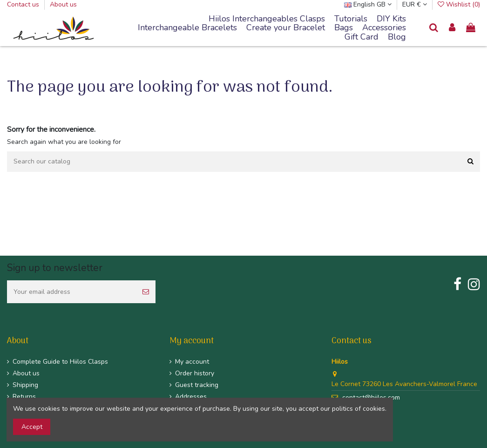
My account (192, 362)
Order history (195, 373)
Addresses (191, 397)
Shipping (25, 385)
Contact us (24, 4)
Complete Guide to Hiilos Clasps (60, 362)
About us (63, 4)
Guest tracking (197, 385)
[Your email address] (71, 292)
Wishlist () (459, 4)
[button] (187, 28)
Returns (24, 397)
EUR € (415, 4)
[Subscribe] (146, 292)
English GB (368, 4)
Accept (32, 427)
